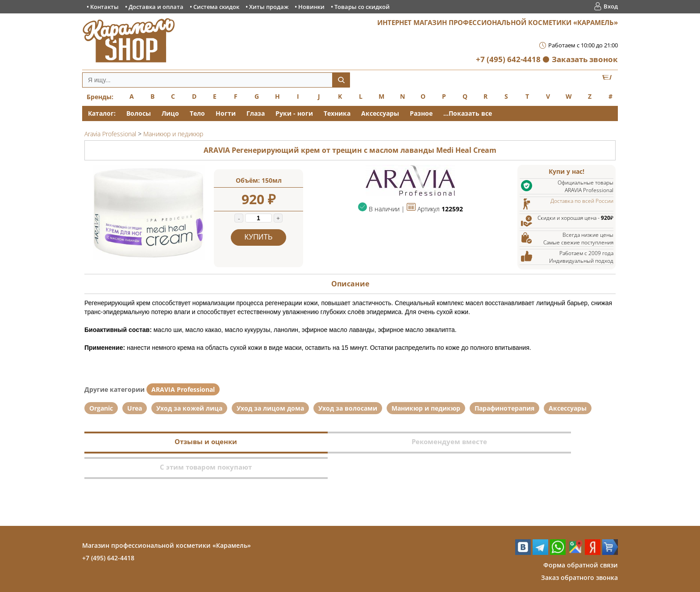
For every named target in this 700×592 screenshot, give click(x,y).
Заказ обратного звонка (579, 552)
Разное (421, 113)
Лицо (170, 113)
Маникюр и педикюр (426, 408)
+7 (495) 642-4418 (508, 59)
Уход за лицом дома (270, 408)
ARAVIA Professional (183, 389)
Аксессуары (380, 113)
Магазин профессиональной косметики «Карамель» (167, 520)
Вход (611, 6)
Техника (337, 113)
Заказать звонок (585, 59)
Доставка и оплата (156, 7)
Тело (197, 113)
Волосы (139, 113)
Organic (101, 408)
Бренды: (100, 97)
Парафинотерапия (504, 408)
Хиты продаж (269, 7)
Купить (259, 237)
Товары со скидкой (362, 7)
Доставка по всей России (582, 201)
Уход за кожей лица (189, 408)
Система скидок (216, 7)
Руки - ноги (294, 113)
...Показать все (468, 113)
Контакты (104, 7)
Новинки (311, 7)
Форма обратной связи (581, 540)
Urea (135, 408)
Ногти (226, 113)
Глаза (256, 113)
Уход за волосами (348, 408)
